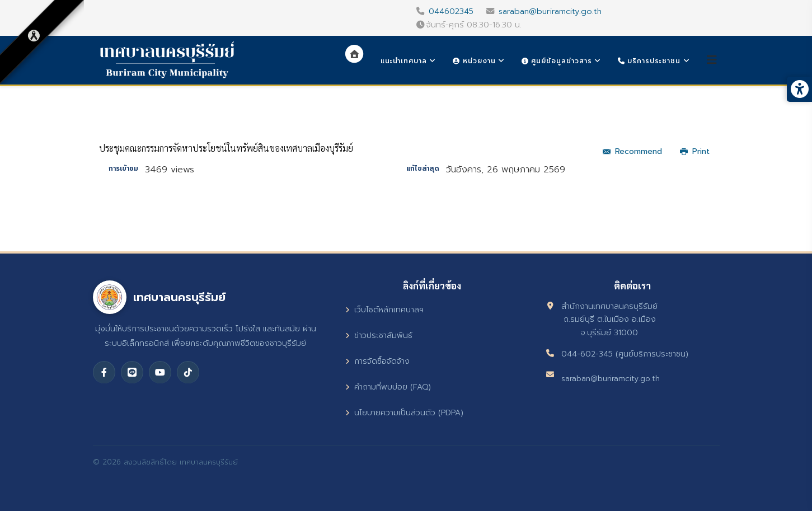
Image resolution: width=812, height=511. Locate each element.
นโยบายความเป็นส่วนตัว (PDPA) (404, 413)
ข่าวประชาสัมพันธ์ (379, 336)
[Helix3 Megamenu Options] (712, 60)
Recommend (632, 151)
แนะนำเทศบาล (404, 61)
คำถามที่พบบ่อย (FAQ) (388, 387)
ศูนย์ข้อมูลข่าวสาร (557, 61)
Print (695, 151)
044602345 (451, 11)
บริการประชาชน (649, 61)
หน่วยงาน (474, 61)
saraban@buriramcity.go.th (550, 11)
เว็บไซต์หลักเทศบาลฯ (384, 310)
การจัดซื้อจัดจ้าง (377, 361)
